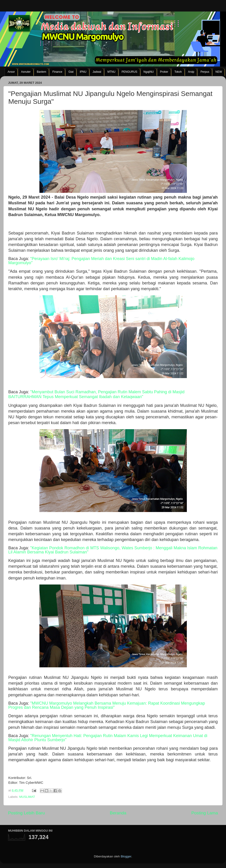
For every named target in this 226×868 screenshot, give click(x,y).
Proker (164, 72)
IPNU (83, 72)
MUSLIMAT (27, 797)
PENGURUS (129, 72)
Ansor (11, 72)
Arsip (191, 72)
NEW (219, 72)
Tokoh (178, 72)
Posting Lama (205, 813)
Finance (57, 72)
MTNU (111, 72)
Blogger (126, 856)
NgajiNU (149, 72)
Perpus (205, 72)
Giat (71, 72)
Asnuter (26, 72)
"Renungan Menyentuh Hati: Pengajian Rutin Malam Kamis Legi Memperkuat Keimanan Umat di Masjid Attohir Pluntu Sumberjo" (108, 738)
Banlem (42, 72)
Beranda (118, 813)
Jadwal (97, 72)
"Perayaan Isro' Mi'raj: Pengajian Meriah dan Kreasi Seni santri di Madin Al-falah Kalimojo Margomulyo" (101, 261)
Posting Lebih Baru (26, 813)
